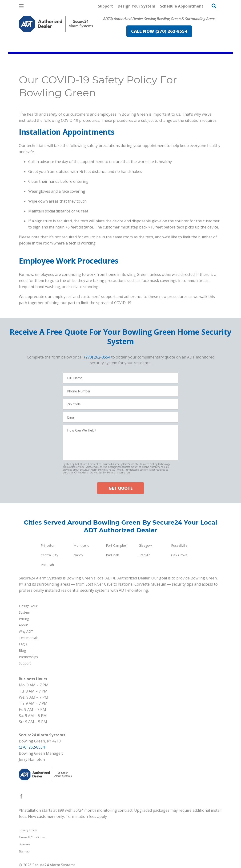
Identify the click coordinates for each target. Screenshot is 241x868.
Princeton (48, 545)
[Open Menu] (21, 6)
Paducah (112, 555)
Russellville (179, 545)
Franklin (145, 555)
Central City (49, 555)
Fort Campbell (117, 545)
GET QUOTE (120, 488)
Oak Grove (179, 555)
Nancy (78, 555)
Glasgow (145, 545)
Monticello (81, 545)
